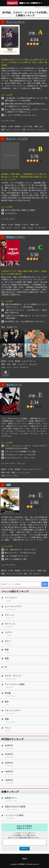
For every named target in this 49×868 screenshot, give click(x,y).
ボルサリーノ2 (14, 385)
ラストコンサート (16, 22)
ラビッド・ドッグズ (17, 139)
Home (24, 858)
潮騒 (8, 485)
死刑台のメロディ (16, 237)
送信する (25, 849)
